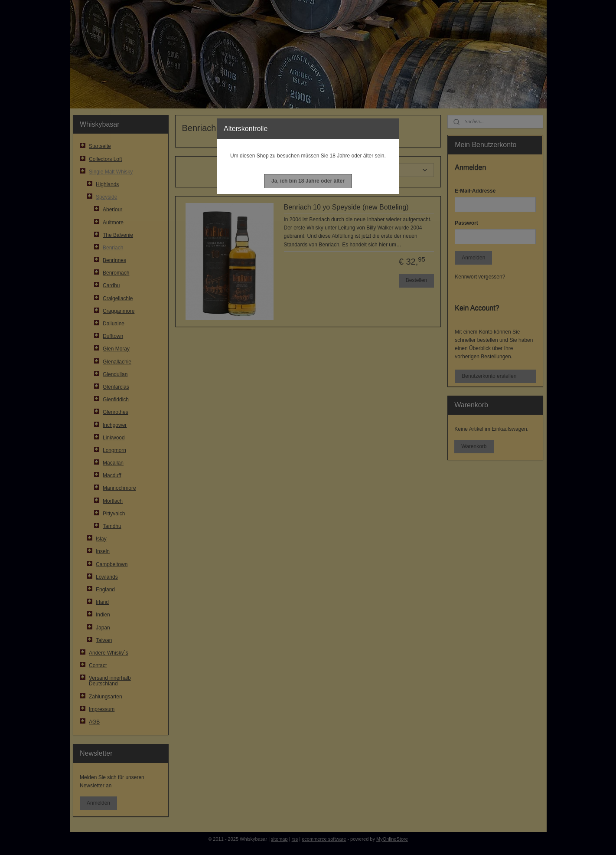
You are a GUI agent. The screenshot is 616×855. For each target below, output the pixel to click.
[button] (308, 181)
